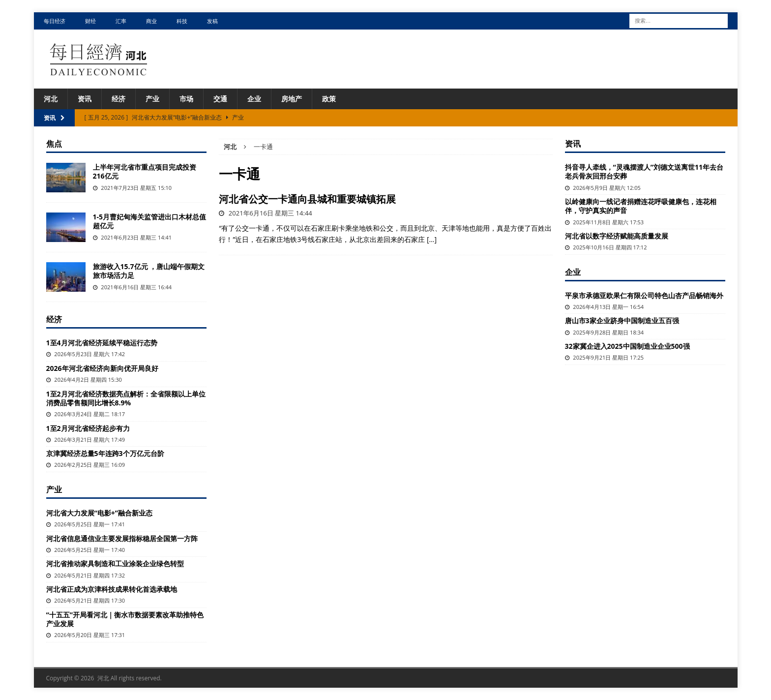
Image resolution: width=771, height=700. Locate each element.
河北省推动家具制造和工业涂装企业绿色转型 (115, 563)
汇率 (121, 21)
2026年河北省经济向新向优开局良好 (102, 368)
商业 (151, 21)
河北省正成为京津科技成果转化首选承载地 (112, 589)
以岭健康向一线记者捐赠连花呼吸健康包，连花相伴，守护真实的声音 (641, 206)
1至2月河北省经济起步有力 (88, 428)
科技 (182, 21)
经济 (119, 99)
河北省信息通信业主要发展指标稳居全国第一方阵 (122, 538)
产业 (152, 99)
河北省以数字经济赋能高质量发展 (617, 236)
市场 (186, 99)
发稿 (212, 21)
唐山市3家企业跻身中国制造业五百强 (622, 320)
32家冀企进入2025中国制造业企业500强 (627, 346)
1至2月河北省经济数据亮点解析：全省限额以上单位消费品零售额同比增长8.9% (126, 398)
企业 (254, 99)
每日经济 (55, 21)
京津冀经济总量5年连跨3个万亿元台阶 (105, 453)
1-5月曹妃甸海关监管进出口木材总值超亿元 (150, 221)
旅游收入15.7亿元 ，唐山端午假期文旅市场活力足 (149, 271)
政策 (329, 99)
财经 (90, 21)
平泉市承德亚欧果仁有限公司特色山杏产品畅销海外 (644, 295)
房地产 (292, 99)
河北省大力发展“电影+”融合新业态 (99, 513)
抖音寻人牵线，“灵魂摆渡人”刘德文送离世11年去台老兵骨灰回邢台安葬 (644, 171)
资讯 (85, 99)
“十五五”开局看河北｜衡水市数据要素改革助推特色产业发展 (125, 619)
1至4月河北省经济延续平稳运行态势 (102, 343)
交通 (220, 99)
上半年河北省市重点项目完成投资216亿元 (145, 171)
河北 (51, 99)
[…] (432, 239)
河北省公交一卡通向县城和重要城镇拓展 (307, 199)
